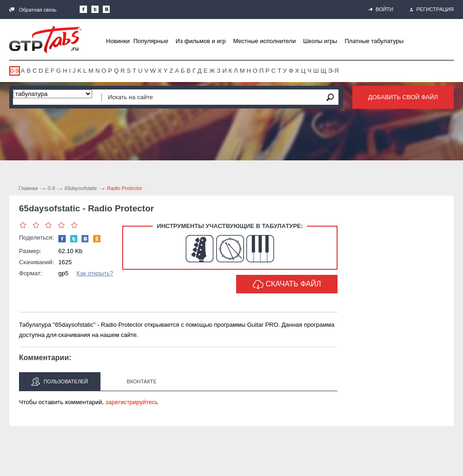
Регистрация (432, 9)
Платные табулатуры (374, 41)
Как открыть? (95, 273)
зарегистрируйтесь (132, 402)
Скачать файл (287, 285)
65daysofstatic (81, 188)
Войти (381, 9)
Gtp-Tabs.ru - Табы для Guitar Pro (45, 39)
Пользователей (60, 381)
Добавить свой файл (403, 97)
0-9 (15, 71)
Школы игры (320, 41)
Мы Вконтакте (106, 9)
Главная (28, 188)
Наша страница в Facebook (83, 9)
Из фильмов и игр (200, 41)
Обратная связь (33, 10)
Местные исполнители (264, 41)
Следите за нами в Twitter (95, 9)
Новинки (118, 41)
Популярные (151, 41)
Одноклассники (97, 239)
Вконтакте (142, 381)
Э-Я (334, 71)
